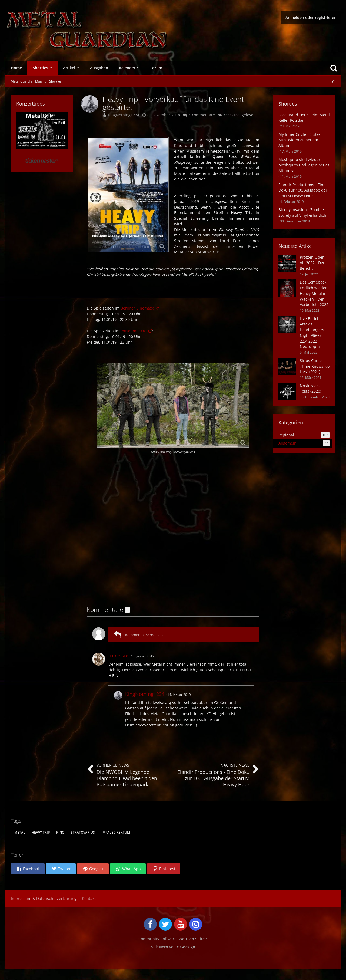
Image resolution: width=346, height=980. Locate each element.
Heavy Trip (41, 832)
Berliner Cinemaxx (137, 308)
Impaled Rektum (116, 832)
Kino (60, 832)
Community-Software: (173, 939)
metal (20, 832)
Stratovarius (83, 832)
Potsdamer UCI (134, 331)
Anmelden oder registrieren (311, 17)
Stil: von (173, 947)
